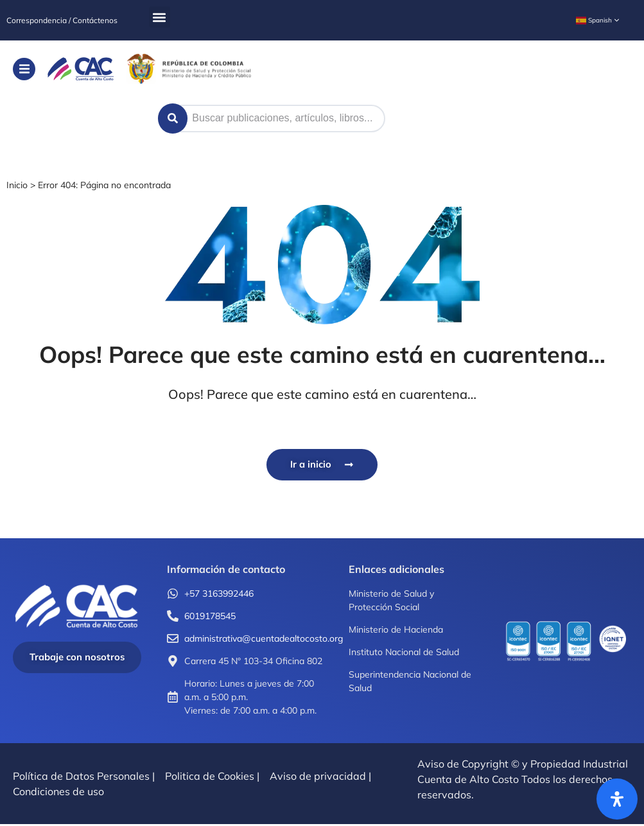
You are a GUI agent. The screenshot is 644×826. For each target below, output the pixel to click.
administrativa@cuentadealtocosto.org (264, 640)
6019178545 (210, 617)
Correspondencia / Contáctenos (62, 20)
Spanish (594, 21)
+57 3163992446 (219, 595)
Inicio (17, 186)
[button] (160, 17)
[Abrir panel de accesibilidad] (617, 799)
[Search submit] (173, 119)
